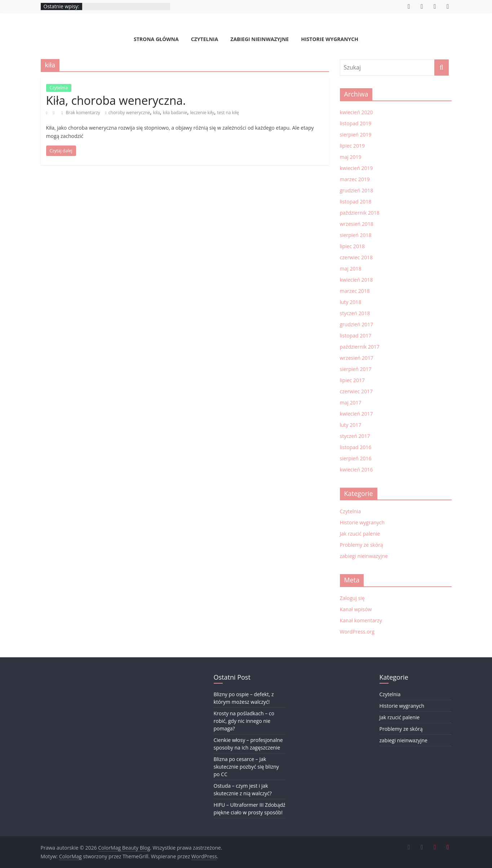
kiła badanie (175, 113)
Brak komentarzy (81, 113)
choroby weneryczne (129, 113)
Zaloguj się (352, 598)
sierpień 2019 (356, 135)
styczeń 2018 (355, 313)
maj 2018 (351, 269)
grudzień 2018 (357, 190)
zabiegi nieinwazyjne (260, 39)
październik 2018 (360, 213)
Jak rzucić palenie (360, 534)
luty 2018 (351, 302)
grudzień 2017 (357, 324)
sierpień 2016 (356, 458)
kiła (157, 113)
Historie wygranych (330, 39)
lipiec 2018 (352, 246)
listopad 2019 (356, 123)
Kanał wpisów (356, 609)
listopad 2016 (356, 447)
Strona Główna (156, 39)
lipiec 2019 (352, 146)
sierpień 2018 (356, 235)
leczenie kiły (202, 113)
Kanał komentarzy (361, 620)
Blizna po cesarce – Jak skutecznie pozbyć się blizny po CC (246, 767)
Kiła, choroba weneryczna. (116, 100)
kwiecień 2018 (356, 280)
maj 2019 (351, 157)
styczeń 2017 (355, 436)
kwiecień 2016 (356, 469)
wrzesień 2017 (357, 358)
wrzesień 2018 (357, 224)
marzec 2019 (355, 179)
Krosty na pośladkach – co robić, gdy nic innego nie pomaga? (244, 721)
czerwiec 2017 (356, 391)
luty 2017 (351, 425)
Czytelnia (205, 39)
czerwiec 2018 (356, 257)
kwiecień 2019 (356, 168)
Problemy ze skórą (362, 545)
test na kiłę (228, 113)
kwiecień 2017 (356, 414)
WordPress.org (357, 632)
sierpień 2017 (356, 369)
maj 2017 (351, 402)
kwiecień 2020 (356, 112)
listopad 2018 (356, 202)
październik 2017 (360, 347)
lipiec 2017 (352, 380)
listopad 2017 (356, 335)
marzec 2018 (355, 291)
